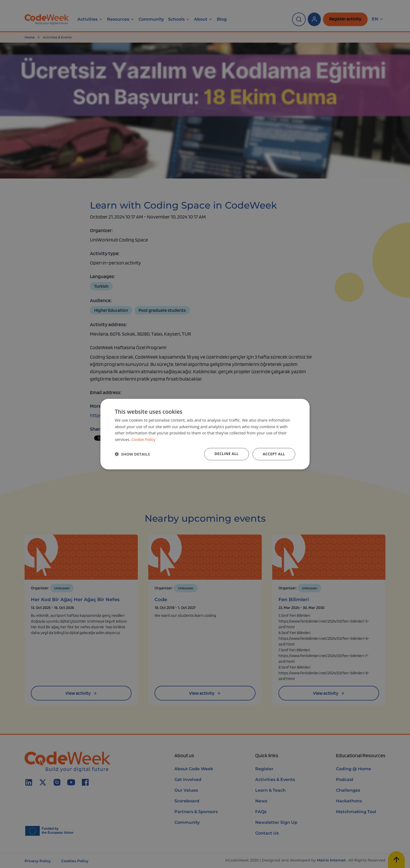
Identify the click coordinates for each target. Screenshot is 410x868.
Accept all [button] (274, 454)
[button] (132, 454)
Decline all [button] (226, 454)
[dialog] (205, 434)
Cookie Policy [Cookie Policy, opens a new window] (144, 439)
